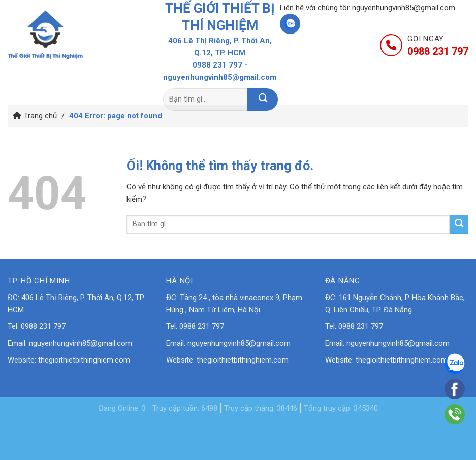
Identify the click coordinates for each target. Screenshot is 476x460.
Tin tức (340, 75)
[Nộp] (263, 100)
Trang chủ (69, 75)
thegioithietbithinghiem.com (84, 360)
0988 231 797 (217, 65)
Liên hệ (417, 75)
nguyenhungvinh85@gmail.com (404, 8)
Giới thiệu (160, 75)
